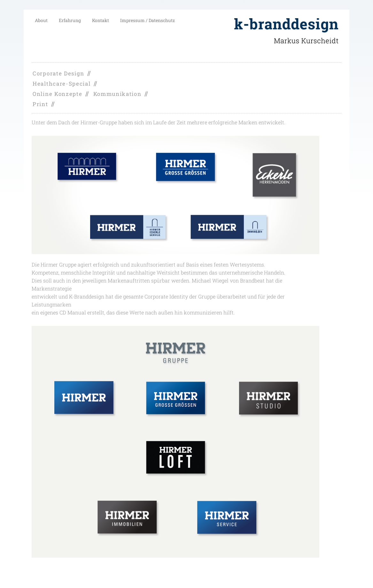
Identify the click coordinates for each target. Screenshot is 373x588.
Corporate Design (58, 73)
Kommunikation (117, 94)
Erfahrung (70, 20)
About (41, 20)
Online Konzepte (58, 94)
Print (40, 104)
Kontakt (101, 20)
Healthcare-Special (62, 84)
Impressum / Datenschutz (148, 20)
